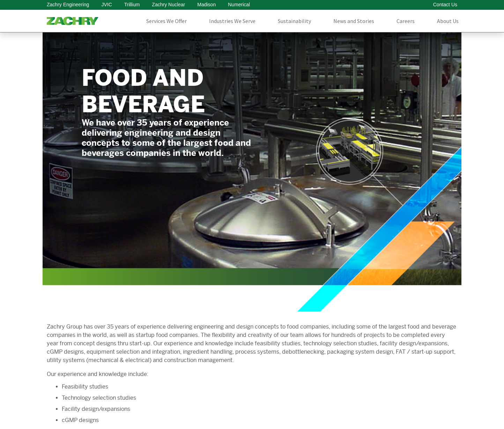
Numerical (239, 5)
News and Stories (354, 21)
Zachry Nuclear (168, 5)
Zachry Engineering (68, 5)
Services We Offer (166, 21)
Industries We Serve (232, 21)
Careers (406, 21)
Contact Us (445, 5)
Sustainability (294, 21)
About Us (448, 21)
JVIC (106, 5)
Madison (206, 5)
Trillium (132, 5)
